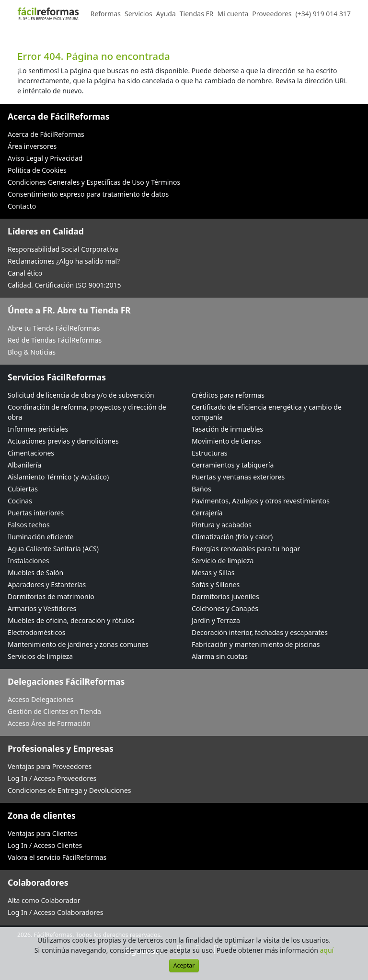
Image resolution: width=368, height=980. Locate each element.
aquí (327, 950)
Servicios (138, 14)
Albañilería (24, 465)
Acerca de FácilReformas (46, 134)
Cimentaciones (31, 453)
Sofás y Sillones (216, 585)
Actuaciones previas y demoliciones (63, 441)
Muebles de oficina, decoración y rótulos (71, 620)
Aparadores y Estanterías (47, 585)
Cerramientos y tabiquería (233, 465)
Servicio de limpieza (223, 561)
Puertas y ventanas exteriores (238, 477)
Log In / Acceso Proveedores (52, 778)
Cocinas (20, 501)
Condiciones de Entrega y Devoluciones (69, 790)
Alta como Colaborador (44, 900)
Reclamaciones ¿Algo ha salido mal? (64, 261)
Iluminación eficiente (40, 537)
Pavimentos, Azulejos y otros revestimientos (261, 501)
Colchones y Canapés (225, 608)
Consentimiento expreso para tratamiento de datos (88, 194)
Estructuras (209, 453)
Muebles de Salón (35, 573)
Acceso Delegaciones (40, 699)
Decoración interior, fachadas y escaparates (260, 632)
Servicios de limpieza (40, 656)
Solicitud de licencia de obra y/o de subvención (81, 395)
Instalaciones (29, 561)
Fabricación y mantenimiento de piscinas (256, 644)
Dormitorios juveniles (225, 596)
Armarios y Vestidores (42, 608)
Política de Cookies (37, 170)
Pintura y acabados (222, 525)
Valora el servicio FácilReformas (57, 857)
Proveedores (272, 14)
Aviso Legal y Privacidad (45, 158)
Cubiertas (23, 489)
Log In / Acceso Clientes (45, 845)
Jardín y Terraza (216, 620)
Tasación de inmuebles (227, 429)
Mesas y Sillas (213, 573)
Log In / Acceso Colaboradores (55, 912)
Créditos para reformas (228, 395)
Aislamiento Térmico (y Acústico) (58, 477)
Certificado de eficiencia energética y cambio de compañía (267, 412)
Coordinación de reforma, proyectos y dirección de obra (87, 412)
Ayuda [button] (166, 14)
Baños (201, 489)
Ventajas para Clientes (42, 833)
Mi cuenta (233, 14)
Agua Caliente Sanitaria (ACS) (53, 549)
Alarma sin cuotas (220, 656)
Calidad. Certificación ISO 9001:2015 (64, 285)
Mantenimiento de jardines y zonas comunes (78, 644)
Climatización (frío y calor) (232, 537)
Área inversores (32, 146)
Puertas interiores (36, 513)
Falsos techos (29, 525)
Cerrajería (207, 513)
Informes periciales (38, 429)
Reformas (106, 14)
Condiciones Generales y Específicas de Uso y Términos (94, 182)
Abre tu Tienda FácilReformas (54, 328)
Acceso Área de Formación (49, 723)
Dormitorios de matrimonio (51, 596)
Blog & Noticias (32, 352)
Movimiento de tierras (226, 441)
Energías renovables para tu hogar (246, 549)
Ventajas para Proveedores (50, 766)
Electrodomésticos (36, 632)
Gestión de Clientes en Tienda (54, 711)
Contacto (22, 206)
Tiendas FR (197, 14)
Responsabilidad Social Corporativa (63, 249)
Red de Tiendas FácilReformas (55, 340)
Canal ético (25, 273)
